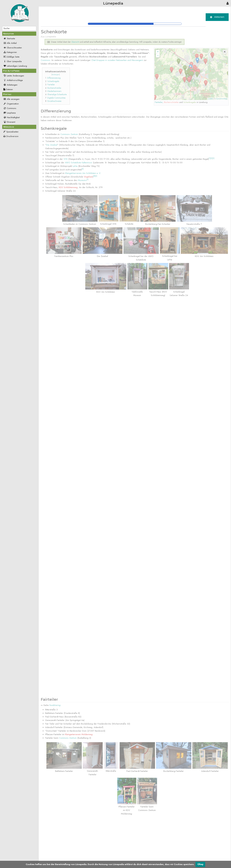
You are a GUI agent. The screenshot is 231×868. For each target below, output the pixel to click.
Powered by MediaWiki (220, 860)
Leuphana (10, 113)
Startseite (9, 38)
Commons (10, 108)
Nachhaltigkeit (11, 117)
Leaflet (210, 99)
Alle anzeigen (11, 99)
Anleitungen (10, 85)
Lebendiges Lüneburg (15, 66)
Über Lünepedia (13, 61)
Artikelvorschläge (13, 80)
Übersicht (58, 850)
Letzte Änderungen (14, 76)
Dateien (8, 89)
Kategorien (10, 52)
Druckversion (12, 136)
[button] (225, 52)
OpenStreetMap (222, 99)
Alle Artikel (10, 43)
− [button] (158, 56)
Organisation (11, 104)
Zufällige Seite (13, 57)
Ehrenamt (9, 122)
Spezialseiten (12, 132)
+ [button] (158, 52)
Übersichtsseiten (13, 48)
